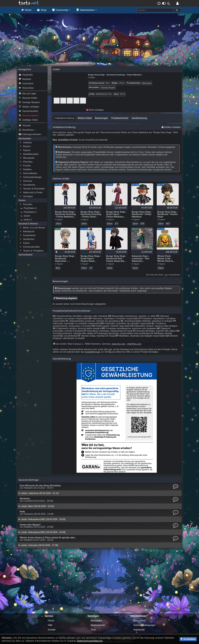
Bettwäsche (27, 232)
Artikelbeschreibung (65, 118)
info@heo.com (134, 344)
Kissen (25, 243)
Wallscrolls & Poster (31, 193)
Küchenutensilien (30, 247)
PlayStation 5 (28, 212)
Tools (93, 630)
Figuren (25, 151)
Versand (24, 126)
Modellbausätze (29, 154)
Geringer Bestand (29, 103)
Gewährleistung (139, 118)
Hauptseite (26, 75)
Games (22, 201)
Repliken (26, 170)
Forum (51, 621)
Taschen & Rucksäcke (32, 189)
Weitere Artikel (85, 118)
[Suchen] (177, 10)
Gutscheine (26, 84)
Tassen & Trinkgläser (31, 251)
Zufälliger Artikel (28, 120)
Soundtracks (27, 185)
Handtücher (27, 240)
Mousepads (27, 158)
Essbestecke (27, 236)
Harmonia (146, 83)
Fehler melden (171, 127)
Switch (25, 216)
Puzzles (25, 166)
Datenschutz (140, 621)
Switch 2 (26, 220)
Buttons (25, 147)
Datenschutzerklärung (90, 641)
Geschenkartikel (28, 111)
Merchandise (25, 139)
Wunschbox (26, 88)
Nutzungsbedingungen (145, 626)
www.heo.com (119, 344)
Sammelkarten (28, 174)
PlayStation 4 (28, 208)
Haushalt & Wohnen (28, 224)
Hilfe (50, 626)
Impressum (139, 630)
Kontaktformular (93, 352)
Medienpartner (98, 626)
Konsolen (26, 205)
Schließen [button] (188, 639)
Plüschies (26, 162)
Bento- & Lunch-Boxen (32, 228)
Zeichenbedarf (26, 255)
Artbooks (26, 143)
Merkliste (25, 79)
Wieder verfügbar (29, 107)
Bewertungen (101, 118)
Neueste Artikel (28, 98)
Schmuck (26, 181)
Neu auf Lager (27, 94)
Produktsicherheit (120, 118)
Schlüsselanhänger (31, 177)
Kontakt (52, 630)
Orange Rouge (108, 88)
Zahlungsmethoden (30, 135)
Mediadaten (97, 621)
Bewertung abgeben (65, 299)
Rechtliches (27, 130)
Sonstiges (26, 197)
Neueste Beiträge (29, 480)
